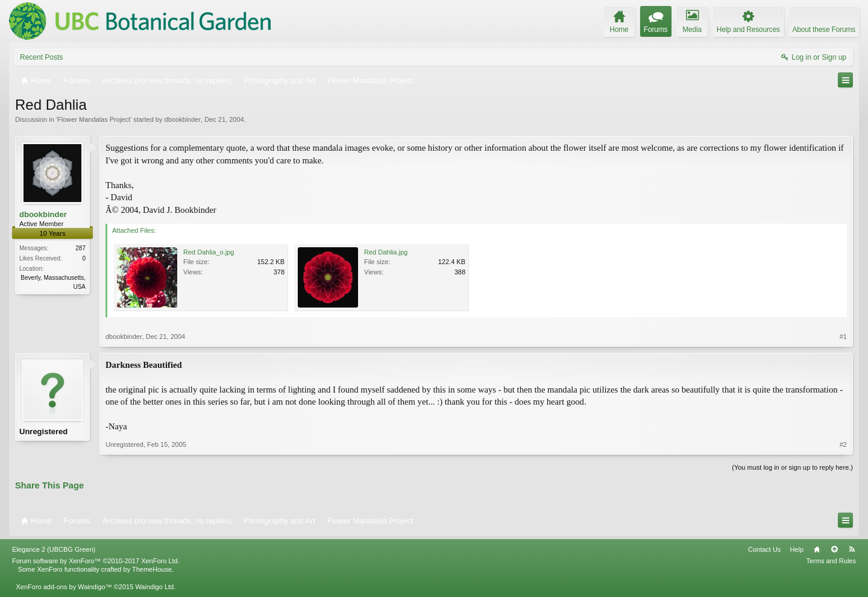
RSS (852, 549)
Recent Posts (41, 57)
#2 (843, 444)
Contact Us (764, 549)
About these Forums (824, 30)
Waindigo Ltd (154, 587)
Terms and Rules (831, 561)
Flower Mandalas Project (94, 119)
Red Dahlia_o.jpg (209, 252)
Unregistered (43, 431)
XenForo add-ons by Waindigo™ (64, 587)
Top (834, 549)
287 (80, 248)
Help (797, 549)
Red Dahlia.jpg (386, 252)
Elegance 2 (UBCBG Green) (54, 549)
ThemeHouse (152, 569)
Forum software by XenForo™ (96, 561)
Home (817, 549)
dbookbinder (183, 119)
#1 (843, 336)
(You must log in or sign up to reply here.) (792, 467)
